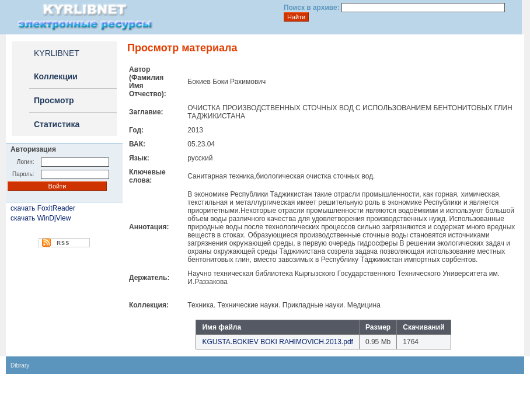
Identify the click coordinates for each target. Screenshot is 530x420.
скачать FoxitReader (43, 208)
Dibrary (20, 365)
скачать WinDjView (41, 218)
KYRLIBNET (57, 53)
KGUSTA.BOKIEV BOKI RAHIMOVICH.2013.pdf (278, 342)
